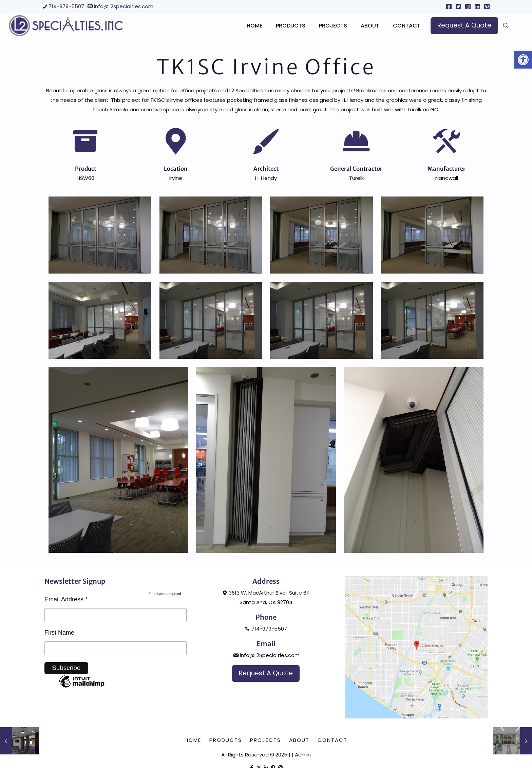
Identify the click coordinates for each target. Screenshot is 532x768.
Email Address (66, 628)
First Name (59, 661)
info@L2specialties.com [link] (124, 6)
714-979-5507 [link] (66, 6)
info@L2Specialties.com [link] (266, 684)
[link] (523, 60)
